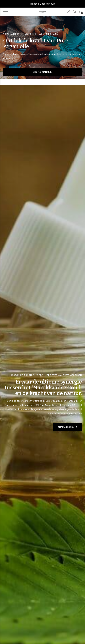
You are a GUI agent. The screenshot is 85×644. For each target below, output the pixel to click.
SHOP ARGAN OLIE (67, 427)
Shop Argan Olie (42, 72)
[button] (6, 12)
